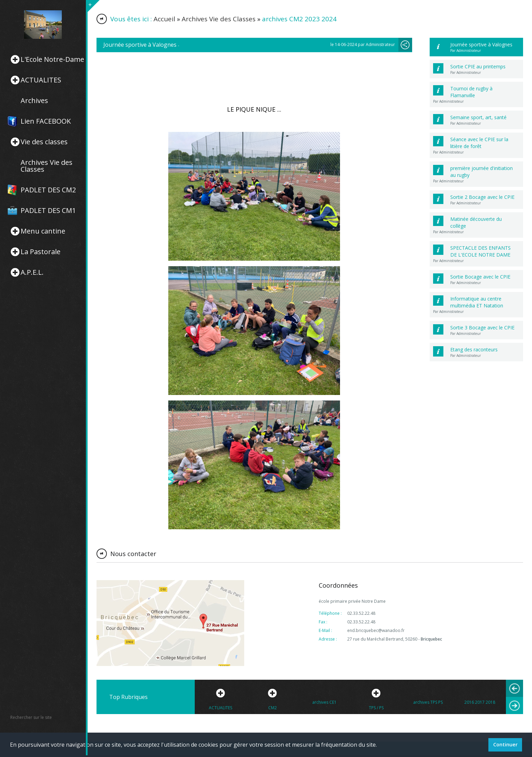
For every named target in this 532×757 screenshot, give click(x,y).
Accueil (164, 19)
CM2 (273, 708)
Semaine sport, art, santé (478, 117)
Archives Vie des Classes (47, 166)
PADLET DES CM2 (48, 190)
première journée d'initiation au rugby (482, 172)
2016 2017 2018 (480, 702)
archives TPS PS (428, 702)
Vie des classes (44, 142)
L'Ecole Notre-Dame (52, 59)
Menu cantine (43, 231)
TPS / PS (376, 708)
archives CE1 (324, 702)
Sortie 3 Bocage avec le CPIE (482, 327)
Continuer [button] (505, 744)
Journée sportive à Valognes (481, 44)
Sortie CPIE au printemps (478, 66)
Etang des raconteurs (474, 349)
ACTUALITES (41, 80)
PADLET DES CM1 (48, 211)
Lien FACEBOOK (46, 121)
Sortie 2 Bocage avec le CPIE (482, 197)
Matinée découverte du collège (476, 222)
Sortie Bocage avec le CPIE (480, 277)
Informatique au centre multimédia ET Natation (477, 302)
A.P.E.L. (32, 272)
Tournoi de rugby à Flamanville (471, 92)
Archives (34, 101)
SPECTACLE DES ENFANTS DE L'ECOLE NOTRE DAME (480, 251)
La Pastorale (41, 252)
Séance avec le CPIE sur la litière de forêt (479, 143)
